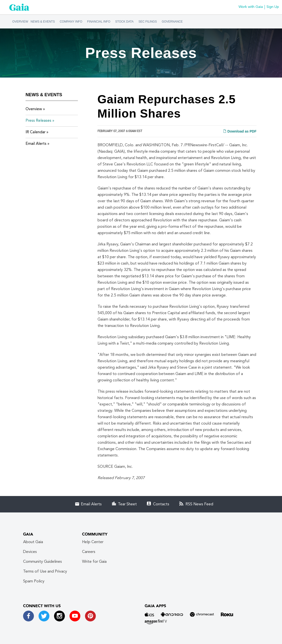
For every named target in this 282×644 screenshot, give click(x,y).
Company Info (71, 22)
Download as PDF (240, 131)
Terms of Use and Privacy (45, 572)
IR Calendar (35, 132)
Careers (89, 552)
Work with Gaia (251, 7)
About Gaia (33, 542)
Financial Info (99, 22)
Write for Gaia (94, 562)
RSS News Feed (199, 504)
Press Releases (38, 121)
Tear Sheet (127, 504)
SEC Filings (148, 22)
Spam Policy (34, 581)
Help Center (93, 542)
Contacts (161, 504)
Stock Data (124, 22)
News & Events (43, 22)
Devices (30, 552)
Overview (20, 22)
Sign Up (273, 7)
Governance (172, 22)
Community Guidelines (42, 562)
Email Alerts (36, 144)
